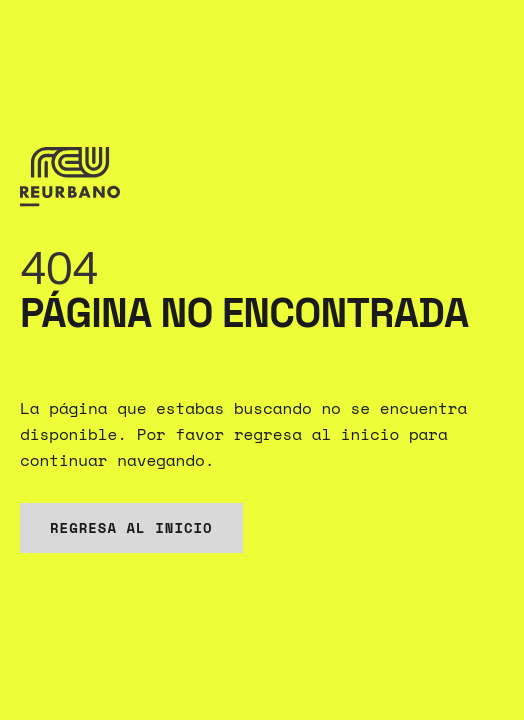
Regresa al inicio (131, 527)
